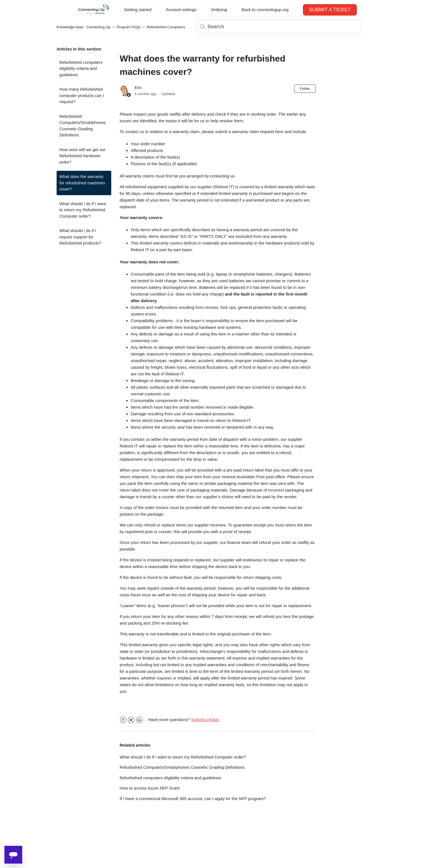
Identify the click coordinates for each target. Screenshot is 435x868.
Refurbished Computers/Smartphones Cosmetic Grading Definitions (83, 126)
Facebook (123, 720)
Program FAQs (129, 27)
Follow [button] (305, 89)
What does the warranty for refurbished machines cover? (82, 183)
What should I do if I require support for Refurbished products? (80, 237)
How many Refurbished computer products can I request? (82, 95)
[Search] (279, 27)
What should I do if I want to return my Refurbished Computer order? (83, 210)
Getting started (138, 10)
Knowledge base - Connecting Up (84, 27)
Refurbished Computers (166, 27)
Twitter (131, 720)
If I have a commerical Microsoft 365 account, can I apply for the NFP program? (193, 799)
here (279, 132)
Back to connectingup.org (265, 10)
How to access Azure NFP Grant (150, 788)
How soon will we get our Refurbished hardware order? (82, 156)
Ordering (219, 10)
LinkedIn (139, 720)
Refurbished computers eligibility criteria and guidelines (81, 68)
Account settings (181, 10)
